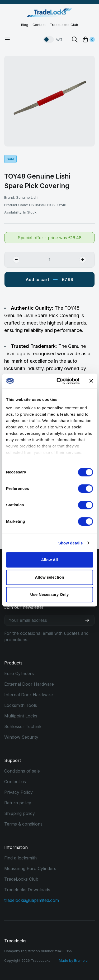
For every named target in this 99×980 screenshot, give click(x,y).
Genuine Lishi (27, 197)
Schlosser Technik (23, 726)
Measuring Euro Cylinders (30, 868)
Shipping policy (20, 813)
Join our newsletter (24, 607)
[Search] (75, 39)
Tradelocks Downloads (27, 890)
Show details (71, 543)
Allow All (50, 560)
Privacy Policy (18, 792)
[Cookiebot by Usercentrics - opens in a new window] (59, 381)
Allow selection (49, 577)
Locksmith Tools (21, 705)
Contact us (15, 782)
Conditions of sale (22, 771)
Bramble (81, 960)
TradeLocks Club (64, 25)
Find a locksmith (20, 858)
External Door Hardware (29, 684)
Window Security (21, 737)
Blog (25, 25)
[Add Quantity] (87, 260)
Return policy (18, 803)
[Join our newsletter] (89, 620)
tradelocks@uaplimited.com (32, 900)
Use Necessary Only (49, 594)
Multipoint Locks (21, 716)
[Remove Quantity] (12, 260)
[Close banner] (91, 381)
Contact (39, 25)
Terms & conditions (23, 824)
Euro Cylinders (19, 673)
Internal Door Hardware (29, 695)
